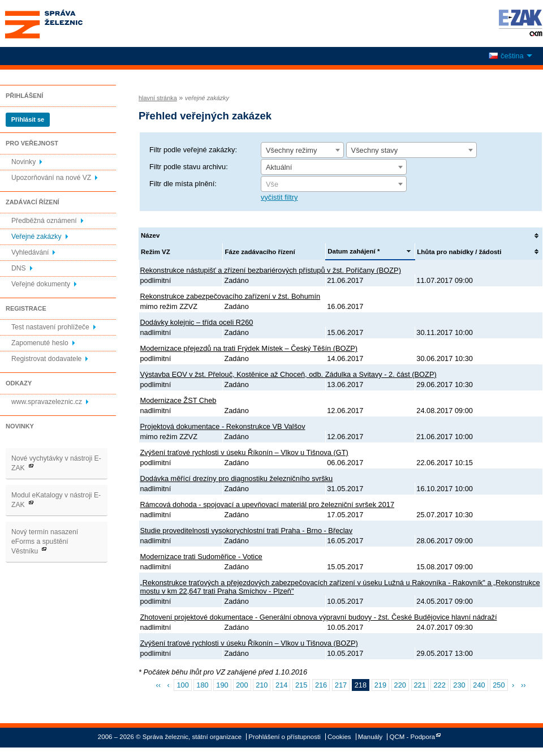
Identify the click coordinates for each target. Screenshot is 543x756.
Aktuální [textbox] (279, 167)
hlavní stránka (158, 98)
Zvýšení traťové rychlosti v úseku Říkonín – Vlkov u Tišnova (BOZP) (249, 643)
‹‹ (159, 685)
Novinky (23, 162)
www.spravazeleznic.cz (47, 402)
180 (202, 685)
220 (400, 685)
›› (523, 685)
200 (242, 685)
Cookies (339, 737)
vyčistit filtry (279, 197)
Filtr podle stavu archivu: (189, 167)
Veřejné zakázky (36, 237)
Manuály (370, 737)
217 (341, 685)
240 (479, 685)
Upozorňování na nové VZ (51, 178)
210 (262, 685)
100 (182, 685)
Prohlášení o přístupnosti (284, 737)
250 (499, 685)
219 (380, 685)
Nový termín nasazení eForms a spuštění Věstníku (45, 542)
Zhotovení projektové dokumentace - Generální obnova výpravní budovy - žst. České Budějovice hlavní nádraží (319, 617)
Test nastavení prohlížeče (50, 327)
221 (420, 685)
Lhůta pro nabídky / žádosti (459, 252)
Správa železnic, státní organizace (64, 23)
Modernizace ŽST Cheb (178, 400)
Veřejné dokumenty (41, 284)
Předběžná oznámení (44, 221)
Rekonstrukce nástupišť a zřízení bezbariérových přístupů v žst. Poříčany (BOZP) (271, 270)
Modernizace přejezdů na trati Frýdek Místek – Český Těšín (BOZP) (249, 348)
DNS (19, 268)
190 (222, 685)
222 (439, 685)
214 (281, 685)
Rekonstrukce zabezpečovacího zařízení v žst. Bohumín (230, 296)
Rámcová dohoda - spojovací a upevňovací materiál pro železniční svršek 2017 (268, 504)
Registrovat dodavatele (46, 359)
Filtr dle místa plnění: (183, 184)
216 (321, 685)
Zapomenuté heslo (40, 343)
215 (301, 685)
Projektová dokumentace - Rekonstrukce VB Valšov (223, 426)
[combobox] (302, 150)
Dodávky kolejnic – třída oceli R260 (197, 322)
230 (459, 685)
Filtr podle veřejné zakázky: (193, 150)
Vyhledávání (30, 252)
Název (150, 235)
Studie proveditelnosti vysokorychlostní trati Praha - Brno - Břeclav (247, 531)
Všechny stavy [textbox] (375, 150)
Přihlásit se (28, 119)
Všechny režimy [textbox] (291, 150)
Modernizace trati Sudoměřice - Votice (201, 557)
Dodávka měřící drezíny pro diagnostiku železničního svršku (237, 478)
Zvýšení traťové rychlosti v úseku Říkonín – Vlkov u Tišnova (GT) (244, 452)
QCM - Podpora (413, 737)
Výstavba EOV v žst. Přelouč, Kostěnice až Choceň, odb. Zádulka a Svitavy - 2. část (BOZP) (288, 374)
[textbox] (334, 184)
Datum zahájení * (354, 251)
